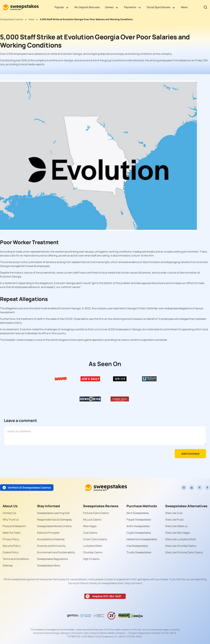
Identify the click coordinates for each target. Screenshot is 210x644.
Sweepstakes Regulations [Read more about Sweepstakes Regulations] (52, 559)
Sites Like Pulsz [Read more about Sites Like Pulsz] (174, 520)
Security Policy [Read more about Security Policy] (12, 546)
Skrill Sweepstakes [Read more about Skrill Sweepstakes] (138, 513)
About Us (10, 506)
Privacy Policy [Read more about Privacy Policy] (11, 539)
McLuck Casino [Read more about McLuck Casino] (92, 520)
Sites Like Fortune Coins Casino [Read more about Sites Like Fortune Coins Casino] (184, 552)
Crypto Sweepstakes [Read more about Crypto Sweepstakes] (139, 533)
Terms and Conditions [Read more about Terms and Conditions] (16, 559)
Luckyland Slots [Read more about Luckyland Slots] (92, 546)
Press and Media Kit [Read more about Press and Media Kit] (14, 526)
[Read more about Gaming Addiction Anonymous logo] (86, 616)
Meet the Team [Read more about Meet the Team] (12, 533)
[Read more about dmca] (137, 616)
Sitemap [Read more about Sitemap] (8, 565)
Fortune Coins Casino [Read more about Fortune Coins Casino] (96, 513)
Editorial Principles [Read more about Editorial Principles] (48, 533)
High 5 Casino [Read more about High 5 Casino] (91, 559)
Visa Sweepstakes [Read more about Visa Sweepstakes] (137, 546)
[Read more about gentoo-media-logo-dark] (73, 616)
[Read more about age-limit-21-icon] (111, 616)
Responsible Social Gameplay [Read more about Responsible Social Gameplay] (55, 520)
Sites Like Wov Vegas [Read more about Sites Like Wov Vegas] (178, 533)
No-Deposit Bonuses (87, 7)
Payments (130, 7)
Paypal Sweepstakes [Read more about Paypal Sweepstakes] (139, 520)
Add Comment (190, 454)
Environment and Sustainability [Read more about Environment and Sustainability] (56, 552)
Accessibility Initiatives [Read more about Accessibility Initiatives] (51, 539)
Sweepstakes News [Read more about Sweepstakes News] (49, 565)
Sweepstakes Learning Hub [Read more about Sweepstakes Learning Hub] (53, 513)
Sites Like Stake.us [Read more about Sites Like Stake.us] (176, 526)
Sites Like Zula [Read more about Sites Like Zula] (174, 513)
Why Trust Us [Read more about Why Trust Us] (11, 520)
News (184, 7)
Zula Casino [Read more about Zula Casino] (90, 533)
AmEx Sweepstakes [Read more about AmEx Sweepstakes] (138, 526)
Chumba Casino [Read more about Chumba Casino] (93, 552)
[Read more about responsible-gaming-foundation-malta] (99, 616)
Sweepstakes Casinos (12, 19)
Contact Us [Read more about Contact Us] (9, 513)
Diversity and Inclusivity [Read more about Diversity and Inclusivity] (51, 546)
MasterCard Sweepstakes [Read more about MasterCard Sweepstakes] (142, 539)
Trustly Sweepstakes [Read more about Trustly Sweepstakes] (139, 552)
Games (109, 7)
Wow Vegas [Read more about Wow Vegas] (90, 526)
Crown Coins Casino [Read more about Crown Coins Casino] (95, 539)
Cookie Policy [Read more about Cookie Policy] (11, 552)
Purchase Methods (142, 506)
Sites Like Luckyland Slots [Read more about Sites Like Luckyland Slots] (181, 539)
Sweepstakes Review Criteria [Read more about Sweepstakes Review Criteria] (54, 526)
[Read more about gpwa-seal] (124, 616)
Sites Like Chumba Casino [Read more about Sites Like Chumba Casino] (181, 546)
